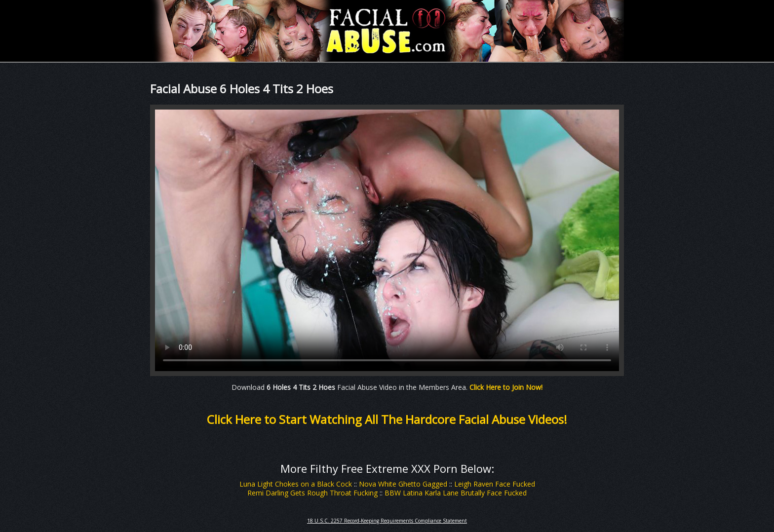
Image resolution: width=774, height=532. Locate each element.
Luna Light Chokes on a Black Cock (296, 484)
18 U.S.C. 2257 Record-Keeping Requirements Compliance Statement (387, 521)
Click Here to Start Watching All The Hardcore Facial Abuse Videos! (387, 419)
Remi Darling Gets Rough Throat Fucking (312, 493)
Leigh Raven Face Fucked (495, 484)
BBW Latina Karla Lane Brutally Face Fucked (456, 493)
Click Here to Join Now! (506, 387)
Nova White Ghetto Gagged (403, 484)
